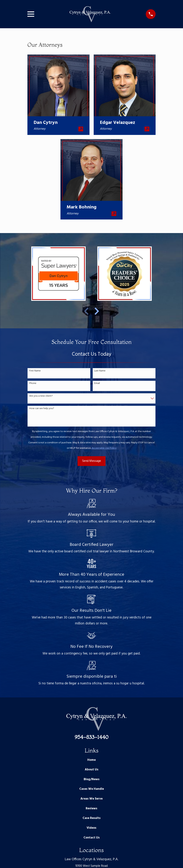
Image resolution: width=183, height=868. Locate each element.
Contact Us (92, 838)
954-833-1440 (91, 737)
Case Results (92, 818)
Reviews (91, 809)
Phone (33, 383)
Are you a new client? (41, 396)
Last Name (100, 371)
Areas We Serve (91, 799)
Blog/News (92, 779)
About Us (92, 770)
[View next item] (97, 311)
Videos (91, 828)
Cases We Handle (92, 789)
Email (97, 383)
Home (91, 760)
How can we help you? (42, 409)
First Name (35, 371)
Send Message (92, 461)
